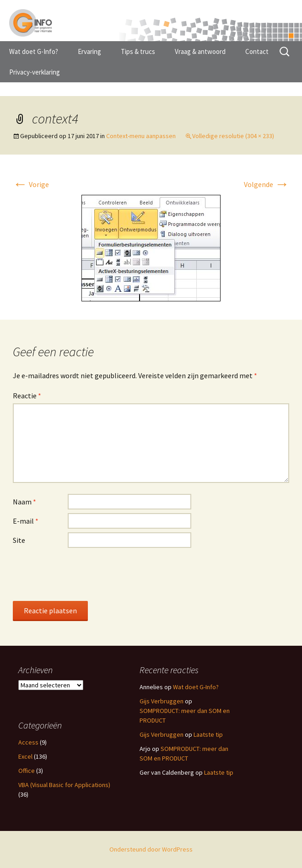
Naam (24, 502)
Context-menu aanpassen (141, 136)
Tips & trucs (138, 51)
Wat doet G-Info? (34, 51)
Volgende (267, 184)
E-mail (26, 521)
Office (27, 771)
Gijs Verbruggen (162, 701)
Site (19, 540)
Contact (257, 51)
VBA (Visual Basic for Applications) (64, 785)
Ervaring (89, 51)
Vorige (31, 184)
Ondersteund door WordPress (151, 849)
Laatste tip (208, 734)
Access (28, 742)
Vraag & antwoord (200, 51)
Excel (25, 756)
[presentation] (82, 574)
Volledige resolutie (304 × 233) (233, 136)
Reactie (27, 396)
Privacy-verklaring (35, 72)
